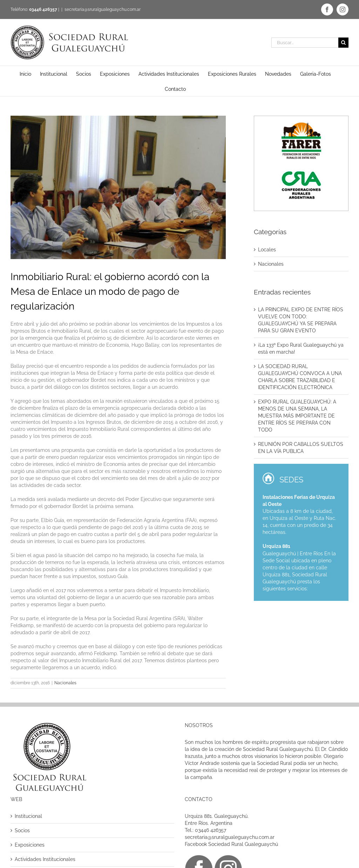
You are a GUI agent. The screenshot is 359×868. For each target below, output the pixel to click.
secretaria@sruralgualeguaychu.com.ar (103, 9)
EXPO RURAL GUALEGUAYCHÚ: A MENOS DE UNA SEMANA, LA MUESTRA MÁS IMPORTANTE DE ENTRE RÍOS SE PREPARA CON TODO (297, 416)
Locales (267, 250)
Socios (22, 830)
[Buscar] (343, 43)
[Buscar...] (305, 43)
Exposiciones (30, 845)
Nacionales (65, 683)
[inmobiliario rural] (118, 187)
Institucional (28, 816)
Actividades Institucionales (45, 859)
